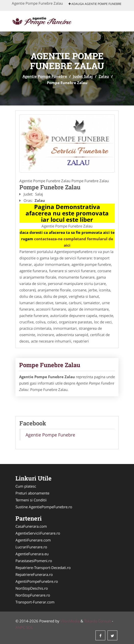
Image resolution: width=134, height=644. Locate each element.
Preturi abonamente (32, 493)
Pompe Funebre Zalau (50, 365)
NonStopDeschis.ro (32, 588)
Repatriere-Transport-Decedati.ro (43, 568)
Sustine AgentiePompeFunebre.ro (44, 507)
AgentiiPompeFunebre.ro (37, 581)
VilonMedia (70, 621)
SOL (29, 627)
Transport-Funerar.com (35, 602)
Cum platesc (26, 486)
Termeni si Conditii (31, 500)
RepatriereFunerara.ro (34, 574)
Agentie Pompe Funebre (45, 76)
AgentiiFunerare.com (33, 540)
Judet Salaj (83, 76)
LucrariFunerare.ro (31, 547)
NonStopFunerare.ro (33, 595)
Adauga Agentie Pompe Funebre (95, 4)
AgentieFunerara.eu (32, 554)
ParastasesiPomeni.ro (34, 561)
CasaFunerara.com (31, 526)
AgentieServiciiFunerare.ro (38, 533)
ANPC (20, 627)
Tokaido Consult (98, 621)
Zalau (104, 76)
